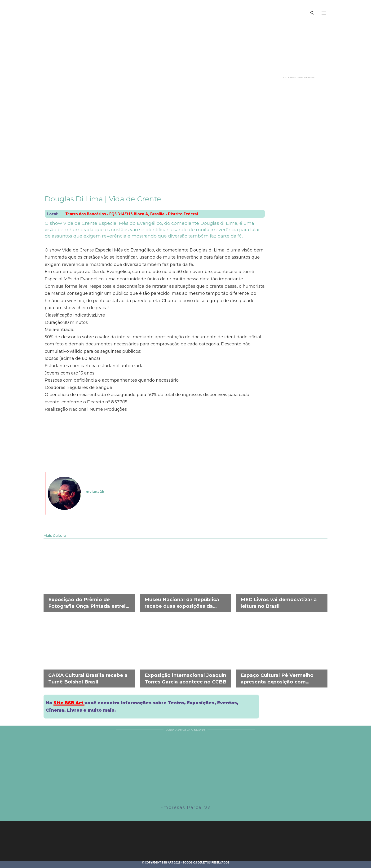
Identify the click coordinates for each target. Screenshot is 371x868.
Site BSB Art (69, 703)
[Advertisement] (299, 149)
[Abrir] (324, 13)
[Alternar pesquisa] (312, 13)
